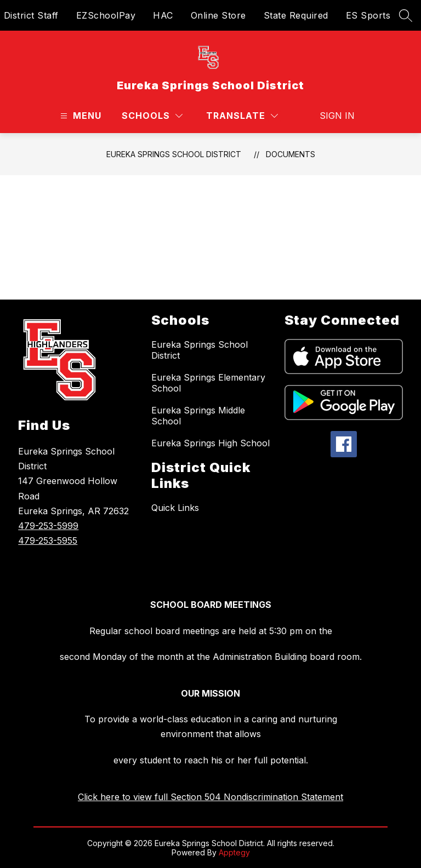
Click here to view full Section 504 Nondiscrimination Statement (210, 797)
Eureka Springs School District (174, 154)
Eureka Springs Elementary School (208, 383)
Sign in (337, 116)
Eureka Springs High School (210, 443)
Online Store (218, 15)
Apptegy (234, 852)
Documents (291, 154)
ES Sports (368, 15)
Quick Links (175, 508)
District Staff (31, 15)
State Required (296, 15)
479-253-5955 (48, 541)
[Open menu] (79, 116)
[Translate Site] (242, 116)
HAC (163, 15)
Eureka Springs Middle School (198, 416)
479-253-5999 (48, 526)
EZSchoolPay (106, 15)
